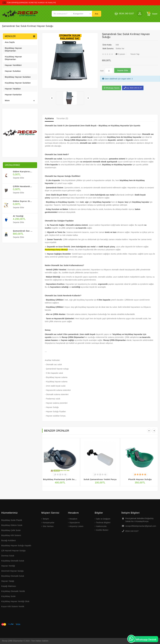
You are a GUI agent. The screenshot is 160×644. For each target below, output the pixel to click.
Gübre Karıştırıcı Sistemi (26, 171)
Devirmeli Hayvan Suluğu (12, 571)
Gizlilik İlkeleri (102, 530)
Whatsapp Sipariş (112, 88)
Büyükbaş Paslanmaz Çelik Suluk (60, 479)
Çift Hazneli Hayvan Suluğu (13, 551)
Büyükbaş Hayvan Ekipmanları (13, 49)
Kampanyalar (49, 523)
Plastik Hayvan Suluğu (140, 479)
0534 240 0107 (132, 531)
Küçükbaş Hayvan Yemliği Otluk (15, 601)
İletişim (46, 519)
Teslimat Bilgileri (103, 523)
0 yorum (120, 54)
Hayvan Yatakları (13, 89)
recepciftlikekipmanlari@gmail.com (141, 526)
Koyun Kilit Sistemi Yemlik (13, 606)
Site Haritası (48, 526)
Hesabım (73, 519)
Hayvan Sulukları (13, 71)
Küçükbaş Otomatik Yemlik (13, 591)
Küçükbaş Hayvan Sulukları (18, 83)
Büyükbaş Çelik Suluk (11, 530)
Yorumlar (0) (62, 118)
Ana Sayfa (10, 42)
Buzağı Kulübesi (9, 540)
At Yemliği (18, 216)
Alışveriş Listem (76, 526)
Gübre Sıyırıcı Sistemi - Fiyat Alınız (31, 201)
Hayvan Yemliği (8, 566)
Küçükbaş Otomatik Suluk (13, 561)
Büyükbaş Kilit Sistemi (11, 535)
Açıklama (49, 118)
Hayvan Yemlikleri (13, 65)
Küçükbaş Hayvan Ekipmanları (13, 58)
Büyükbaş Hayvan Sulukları (18, 77)
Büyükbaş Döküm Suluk (12, 525)
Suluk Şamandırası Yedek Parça (100, 479)
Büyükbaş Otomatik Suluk (13, 576)
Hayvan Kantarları (13, 95)
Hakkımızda (101, 526)
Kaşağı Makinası (9, 586)
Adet (102, 71)
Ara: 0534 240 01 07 (133, 88)
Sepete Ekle (123, 70)
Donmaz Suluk (8, 556)
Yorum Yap (134, 54)
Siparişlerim (75, 523)
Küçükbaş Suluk (8, 596)
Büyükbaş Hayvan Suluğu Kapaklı (16, 546)
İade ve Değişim (103, 519)
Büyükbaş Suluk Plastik (12, 520)
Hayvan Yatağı (8, 581)
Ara (97, 14)
